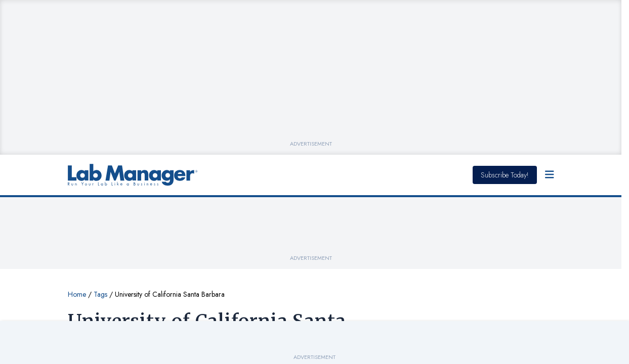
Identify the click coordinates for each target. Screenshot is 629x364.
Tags (100, 294)
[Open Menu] (550, 175)
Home (77, 294)
